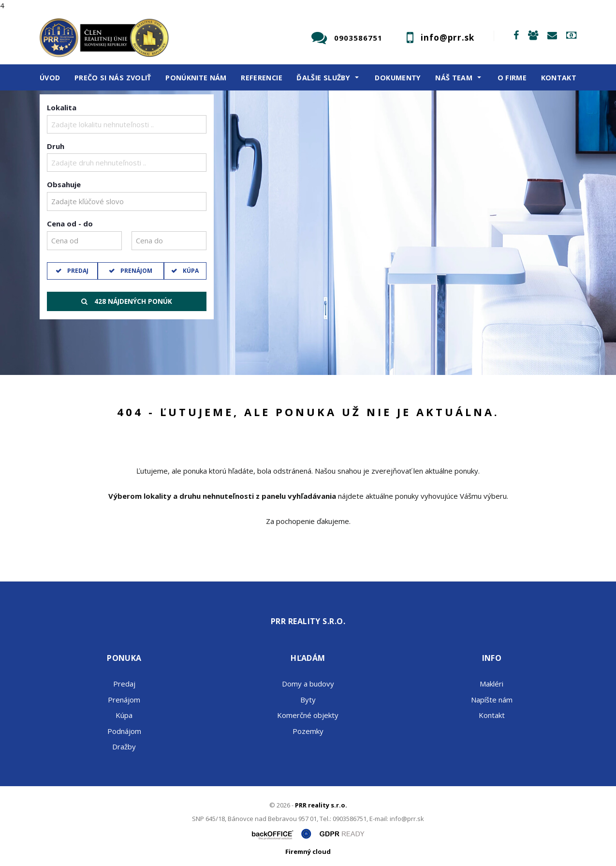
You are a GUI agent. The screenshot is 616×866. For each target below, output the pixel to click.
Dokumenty (398, 78)
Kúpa (190, 271)
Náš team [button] (454, 78)
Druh (56, 146)
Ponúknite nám (196, 78)
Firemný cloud (308, 851)
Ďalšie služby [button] (323, 78)
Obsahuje (64, 184)
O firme (512, 78)
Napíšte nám (492, 700)
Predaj (77, 271)
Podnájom (124, 731)
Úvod (50, 78)
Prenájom (136, 271)
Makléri (491, 684)
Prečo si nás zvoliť (113, 78)
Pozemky (308, 731)
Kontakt (559, 78)
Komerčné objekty (308, 715)
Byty (308, 700)
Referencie (262, 78)
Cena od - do (70, 224)
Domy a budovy (308, 684)
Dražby (124, 747)
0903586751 (358, 38)
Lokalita (62, 107)
